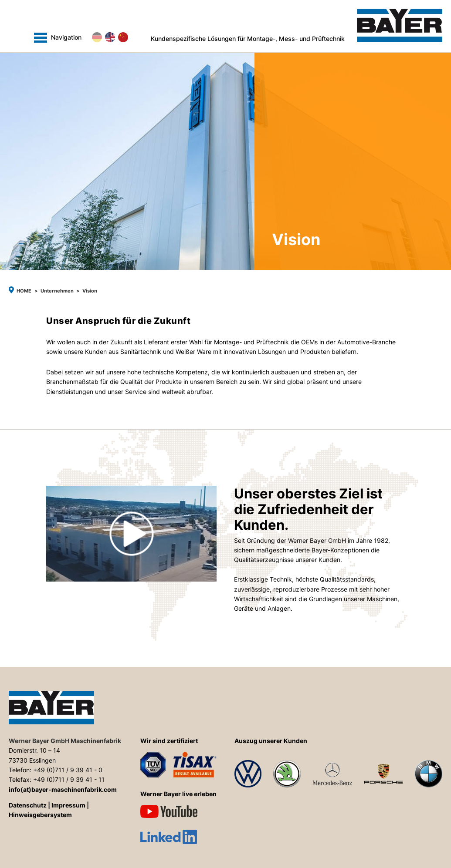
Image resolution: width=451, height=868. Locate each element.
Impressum (68, 805)
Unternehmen (57, 291)
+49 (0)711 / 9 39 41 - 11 (69, 780)
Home (24, 291)
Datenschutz (28, 805)
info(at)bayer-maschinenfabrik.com (63, 790)
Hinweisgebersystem (40, 815)
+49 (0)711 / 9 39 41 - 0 (68, 770)
